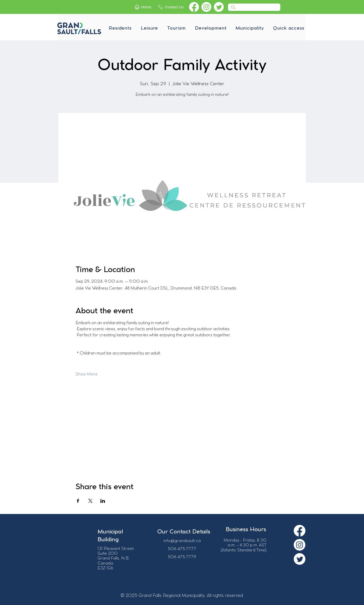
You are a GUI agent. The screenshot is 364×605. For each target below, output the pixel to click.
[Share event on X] (90, 501)
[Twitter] (219, 7)
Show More (87, 374)
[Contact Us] (172, 7)
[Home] (145, 7)
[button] (120, 28)
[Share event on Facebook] (78, 501)
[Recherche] (254, 9)
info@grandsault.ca (182, 541)
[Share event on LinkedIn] (103, 501)
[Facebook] (194, 7)
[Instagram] (206, 7)
